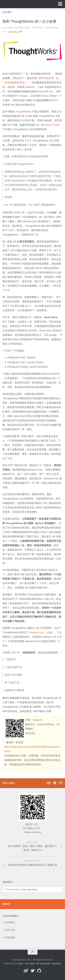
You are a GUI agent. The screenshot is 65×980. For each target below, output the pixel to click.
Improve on (15, 32)
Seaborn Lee (36, 632)
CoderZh (37, 720)
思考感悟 (7, 12)
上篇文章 (39, 628)
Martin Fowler (52, 125)
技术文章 (10, 930)
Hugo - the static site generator (34, 963)
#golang (56, 963)
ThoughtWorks (23, 112)
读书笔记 (10, 922)
